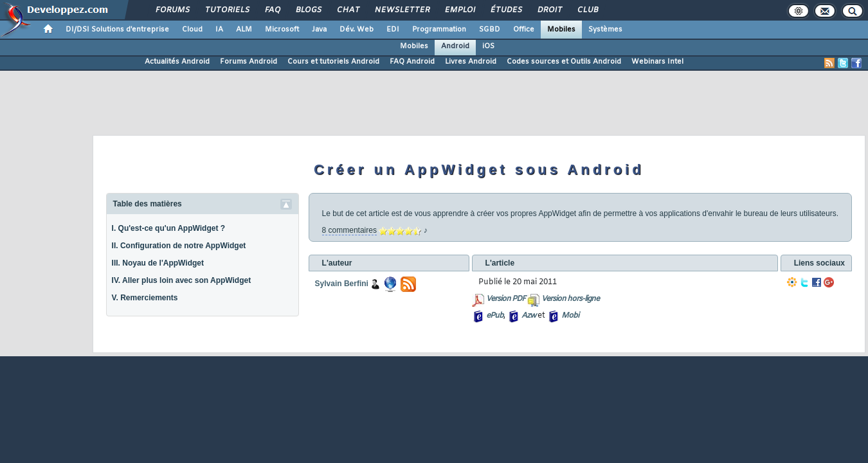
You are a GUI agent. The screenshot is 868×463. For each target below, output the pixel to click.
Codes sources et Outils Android (564, 62)
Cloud (192, 30)
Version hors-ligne (570, 299)
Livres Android (471, 62)
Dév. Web (357, 30)
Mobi (570, 316)
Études (506, 10)
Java (319, 30)
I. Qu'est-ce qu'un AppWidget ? (168, 228)
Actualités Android (177, 62)
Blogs (308, 10)
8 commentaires (349, 230)
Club (587, 10)
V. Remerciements (145, 298)
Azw (529, 316)
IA (219, 30)
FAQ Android (412, 62)
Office (524, 30)
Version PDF (506, 299)
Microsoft (282, 30)
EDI (393, 30)
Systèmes (605, 30)
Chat (348, 10)
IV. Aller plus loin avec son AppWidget (182, 280)
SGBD (490, 30)
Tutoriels (227, 10)
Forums (172, 10)
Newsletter (402, 10)
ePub (495, 316)
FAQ (272, 10)
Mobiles (561, 30)
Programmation (439, 30)
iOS (488, 46)
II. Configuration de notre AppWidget (179, 246)
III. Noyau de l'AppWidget (158, 263)
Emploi (459, 10)
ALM (244, 30)
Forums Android (249, 62)
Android (455, 46)
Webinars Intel (657, 62)
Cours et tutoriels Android (333, 62)
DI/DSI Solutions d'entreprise (117, 30)
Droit (549, 10)
